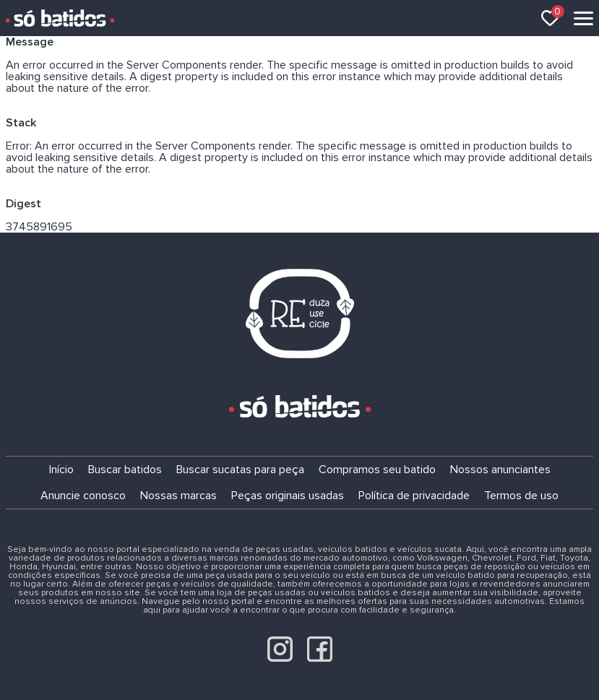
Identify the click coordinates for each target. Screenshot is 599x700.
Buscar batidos (125, 470)
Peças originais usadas (288, 496)
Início (61, 470)
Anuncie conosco (83, 496)
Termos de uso (521, 496)
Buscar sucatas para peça (240, 470)
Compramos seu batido (377, 470)
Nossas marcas (178, 496)
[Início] (60, 18)
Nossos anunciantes (500, 470)
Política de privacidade (414, 496)
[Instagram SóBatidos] (280, 658)
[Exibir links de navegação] (583, 18)
